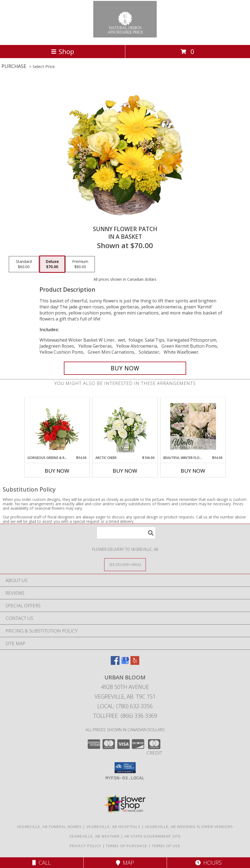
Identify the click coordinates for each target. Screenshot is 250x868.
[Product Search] (126, 533)
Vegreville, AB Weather (95, 836)
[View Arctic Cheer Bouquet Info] (125, 426)
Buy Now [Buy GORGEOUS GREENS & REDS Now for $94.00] (57, 471)
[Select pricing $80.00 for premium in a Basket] (80, 264)
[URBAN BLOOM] (125, 37)
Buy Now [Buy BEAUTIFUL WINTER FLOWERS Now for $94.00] (193, 471)
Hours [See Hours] (208, 863)
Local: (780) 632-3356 (125, 706)
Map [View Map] (125, 863)
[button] (125, 768)
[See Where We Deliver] (125, 564)
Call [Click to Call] (42, 863)
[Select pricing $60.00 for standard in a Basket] (24, 264)
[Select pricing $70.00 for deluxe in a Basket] (52, 264)
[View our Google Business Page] (125, 663)
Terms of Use (166, 846)
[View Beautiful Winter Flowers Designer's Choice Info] (193, 426)
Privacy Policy (85, 846)
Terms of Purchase (127, 846)
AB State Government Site (153, 836)
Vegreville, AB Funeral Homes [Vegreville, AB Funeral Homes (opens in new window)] (49, 827)
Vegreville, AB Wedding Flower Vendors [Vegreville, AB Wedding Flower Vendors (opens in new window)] (189, 827)
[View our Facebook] (115, 663)
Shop (63, 51)
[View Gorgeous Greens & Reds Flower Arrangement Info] (57, 426)
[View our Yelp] (135, 663)
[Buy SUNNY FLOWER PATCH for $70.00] (125, 368)
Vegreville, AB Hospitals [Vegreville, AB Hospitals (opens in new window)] (113, 827)
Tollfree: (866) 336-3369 (125, 716)
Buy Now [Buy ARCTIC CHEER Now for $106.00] (125, 471)
